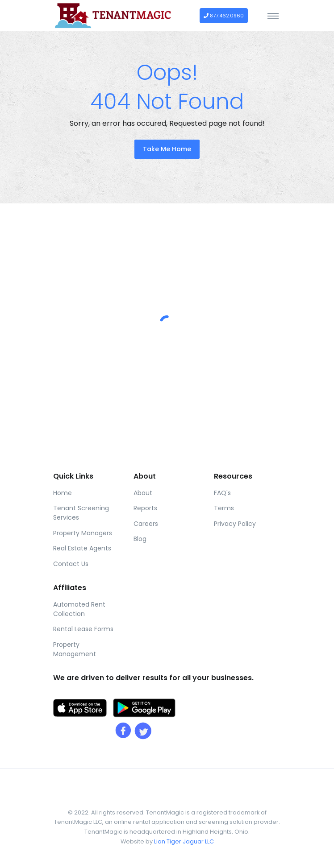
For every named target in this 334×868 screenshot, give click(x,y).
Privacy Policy (235, 524)
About (143, 493)
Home (63, 493)
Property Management (75, 649)
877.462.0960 (224, 16)
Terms (224, 508)
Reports (145, 508)
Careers (146, 524)
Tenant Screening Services (81, 513)
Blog (140, 539)
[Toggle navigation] (273, 16)
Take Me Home (167, 149)
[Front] (114, 16)
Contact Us (71, 564)
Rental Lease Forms (83, 629)
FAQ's (222, 493)
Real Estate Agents (82, 548)
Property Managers (83, 533)
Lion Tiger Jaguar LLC (184, 841)
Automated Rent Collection (79, 609)
